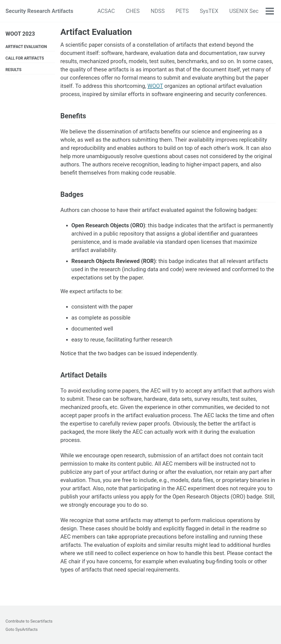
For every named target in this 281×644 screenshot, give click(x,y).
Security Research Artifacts (39, 11)
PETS (182, 11)
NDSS (158, 11)
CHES (133, 11)
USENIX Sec (244, 11)
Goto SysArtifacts (22, 629)
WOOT (155, 86)
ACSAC (106, 11)
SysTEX (209, 11)
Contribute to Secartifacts (29, 621)
